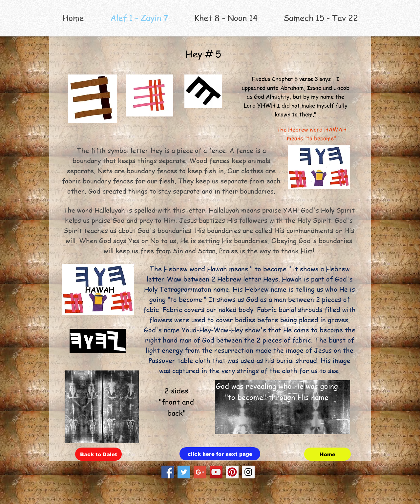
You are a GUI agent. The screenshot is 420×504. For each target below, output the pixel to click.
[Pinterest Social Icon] (232, 472)
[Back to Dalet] (98, 454)
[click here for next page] (220, 454)
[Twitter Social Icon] (184, 472)
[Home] (327, 454)
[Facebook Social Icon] (168, 472)
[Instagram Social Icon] (248, 472)
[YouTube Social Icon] (216, 472)
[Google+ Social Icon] (200, 472)
